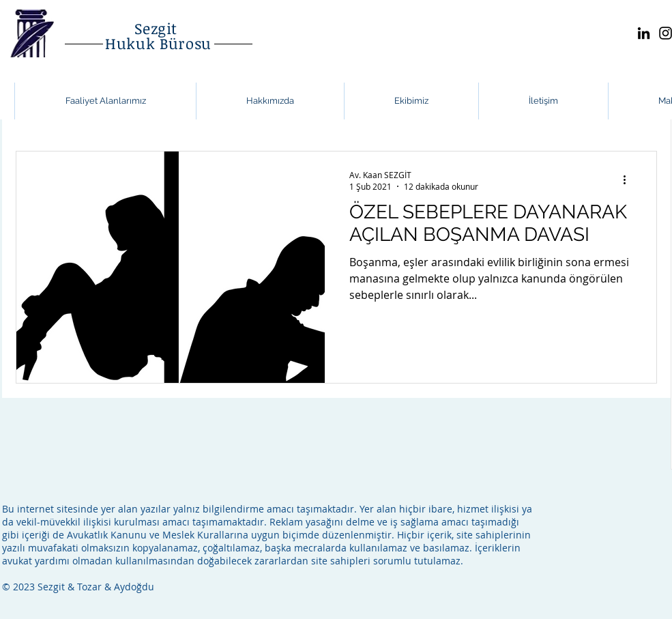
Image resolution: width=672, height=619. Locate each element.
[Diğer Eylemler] (630, 180)
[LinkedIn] (644, 33)
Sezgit (158, 28)
